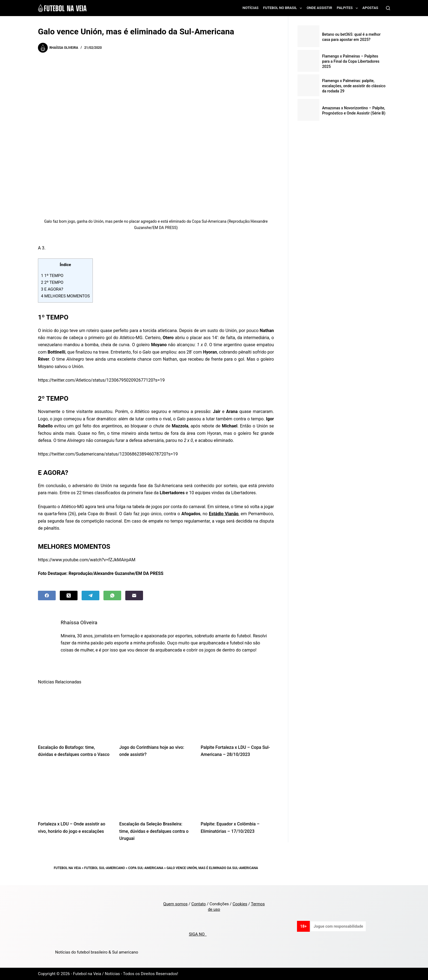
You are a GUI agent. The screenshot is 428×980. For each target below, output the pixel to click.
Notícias (251, 8)
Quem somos (175, 904)
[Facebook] (47, 595)
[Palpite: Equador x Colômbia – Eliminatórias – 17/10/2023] (237, 791)
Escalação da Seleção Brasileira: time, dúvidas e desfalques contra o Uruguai (154, 831)
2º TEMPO (52, 282)
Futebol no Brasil (284, 8)
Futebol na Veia (67, 868)
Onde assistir (319, 8)
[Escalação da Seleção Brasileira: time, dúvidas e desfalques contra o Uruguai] (156, 791)
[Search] (388, 8)
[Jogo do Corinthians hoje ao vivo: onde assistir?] (156, 714)
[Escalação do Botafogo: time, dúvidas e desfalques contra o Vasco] (75, 714)
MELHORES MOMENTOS (65, 296)
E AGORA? (52, 289)
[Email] (134, 595)
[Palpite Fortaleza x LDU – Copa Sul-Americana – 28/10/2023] (237, 714)
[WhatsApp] (112, 595)
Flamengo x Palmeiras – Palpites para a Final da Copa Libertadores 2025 (351, 61)
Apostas (370, 8)
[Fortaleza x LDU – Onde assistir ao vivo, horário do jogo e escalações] (75, 791)
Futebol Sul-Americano (105, 868)
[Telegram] (90, 595)
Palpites (348, 8)
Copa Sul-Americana (146, 868)
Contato (199, 904)
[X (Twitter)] (69, 595)
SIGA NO (198, 934)
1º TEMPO (52, 276)
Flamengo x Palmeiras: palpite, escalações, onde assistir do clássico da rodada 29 (354, 86)
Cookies (240, 904)
